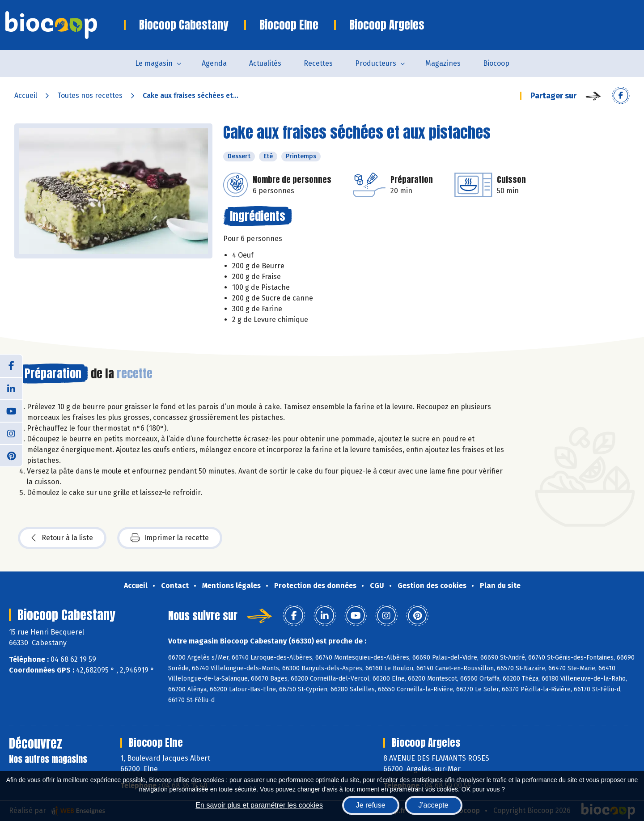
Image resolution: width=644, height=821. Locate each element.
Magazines (443, 63)
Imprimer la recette (170, 538)
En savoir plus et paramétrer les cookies (259, 805)
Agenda (214, 63)
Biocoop (496, 63)
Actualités (265, 63)
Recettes (318, 63)
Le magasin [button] (154, 63)
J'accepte (434, 805)
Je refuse (371, 805)
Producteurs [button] (376, 63)
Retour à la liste (62, 538)
